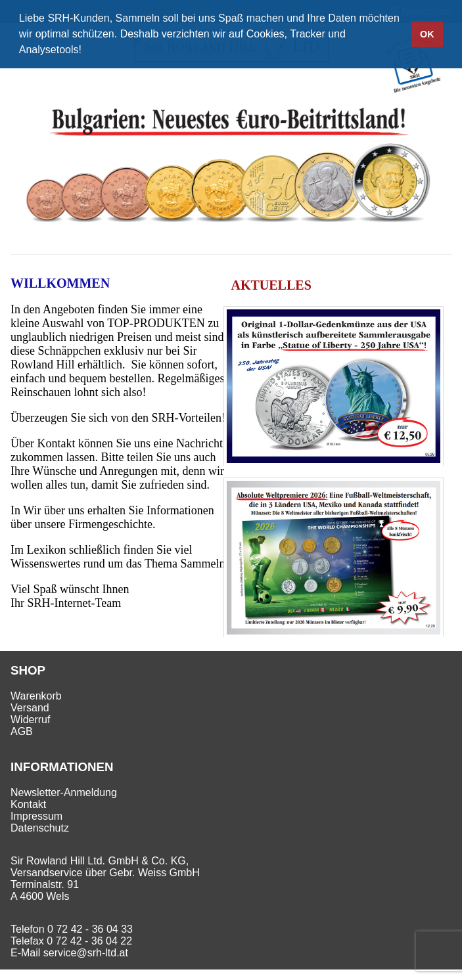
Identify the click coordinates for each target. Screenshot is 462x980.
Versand (30, 708)
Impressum (36, 816)
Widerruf (30, 720)
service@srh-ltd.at (86, 953)
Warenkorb (36, 696)
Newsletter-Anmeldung (64, 792)
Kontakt (28, 804)
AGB (22, 731)
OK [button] (427, 34)
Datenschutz (40, 828)
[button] (86, 51)
